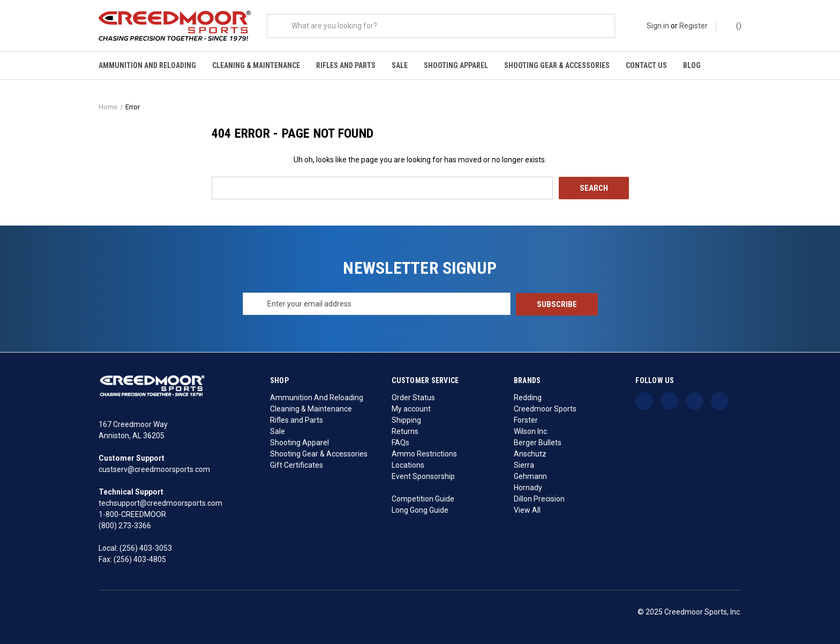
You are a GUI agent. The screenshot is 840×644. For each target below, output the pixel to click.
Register (693, 26)
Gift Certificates (297, 464)
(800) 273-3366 (125, 525)
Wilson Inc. (531, 430)
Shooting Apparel (456, 65)
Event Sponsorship (423, 475)
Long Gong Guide (420, 509)
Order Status (413, 396)
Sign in (658, 26)
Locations (408, 464)
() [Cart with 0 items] (734, 25)
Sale (400, 65)
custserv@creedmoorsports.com (154, 469)
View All (527, 509)
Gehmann (530, 475)
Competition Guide (423, 498)
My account (411, 408)
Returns (405, 430)
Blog (692, 65)
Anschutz (530, 453)
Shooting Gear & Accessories (557, 65)
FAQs (400, 441)
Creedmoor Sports (545, 408)
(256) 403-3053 (146, 548)
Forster (526, 419)
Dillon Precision (539, 498)
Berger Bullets (538, 441)
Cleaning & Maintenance (256, 65)
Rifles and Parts (346, 65)
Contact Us (646, 65)
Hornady (528, 486)
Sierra (524, 464)
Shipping (406, 419)
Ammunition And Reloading (147, 65)
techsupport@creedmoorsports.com (160, 503)
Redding (528, 396)
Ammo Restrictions (424, 453)
